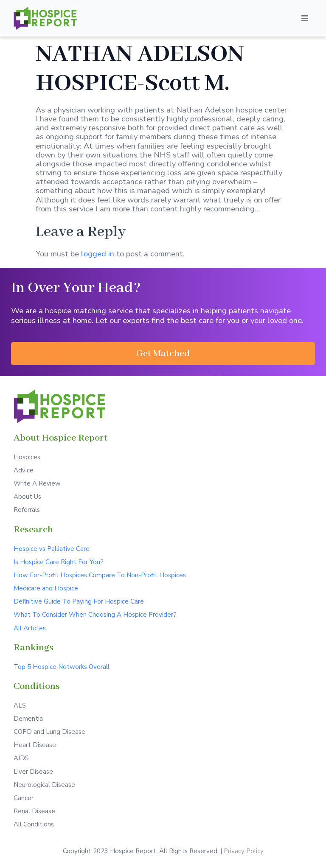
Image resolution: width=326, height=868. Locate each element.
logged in (98, 254)
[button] (163, 354)
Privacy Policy (244, 851)
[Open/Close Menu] (305, 18)
